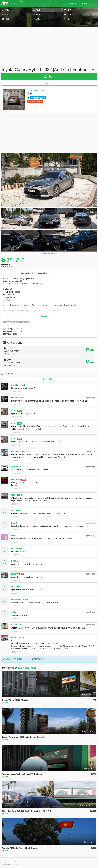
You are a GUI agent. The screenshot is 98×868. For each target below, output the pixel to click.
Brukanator (16, 510)
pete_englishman (19, 451)
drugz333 (15, 536)
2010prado (16, 467)
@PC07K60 (16, 590)
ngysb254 (16, 587)
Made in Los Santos (9, 864)
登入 (14, 659)
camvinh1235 (17, 548)
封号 (24, 480)
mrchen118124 (18, 638)
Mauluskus (16, 479)
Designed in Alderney (10, 862)
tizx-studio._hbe (35, 91)
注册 (20, 659)
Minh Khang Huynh (20, 599)
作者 (19, 411)
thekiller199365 (18, 385)
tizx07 (14, 410)
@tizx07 (15, 454)
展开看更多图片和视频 (49, 253)
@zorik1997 (16, 426)
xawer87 (15, 574)
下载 (49, 76)
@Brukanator (17, 498)
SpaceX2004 (17, 625)
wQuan (14, 612)
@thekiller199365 (19, 414)
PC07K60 (15, 561)
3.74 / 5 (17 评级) (7, 267)
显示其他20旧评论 (49, 379)
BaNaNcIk (16, 523)
